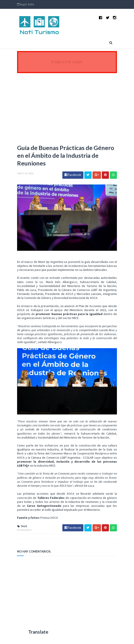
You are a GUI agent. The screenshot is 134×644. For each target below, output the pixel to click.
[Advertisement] (67, 106)
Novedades (24, 530)
